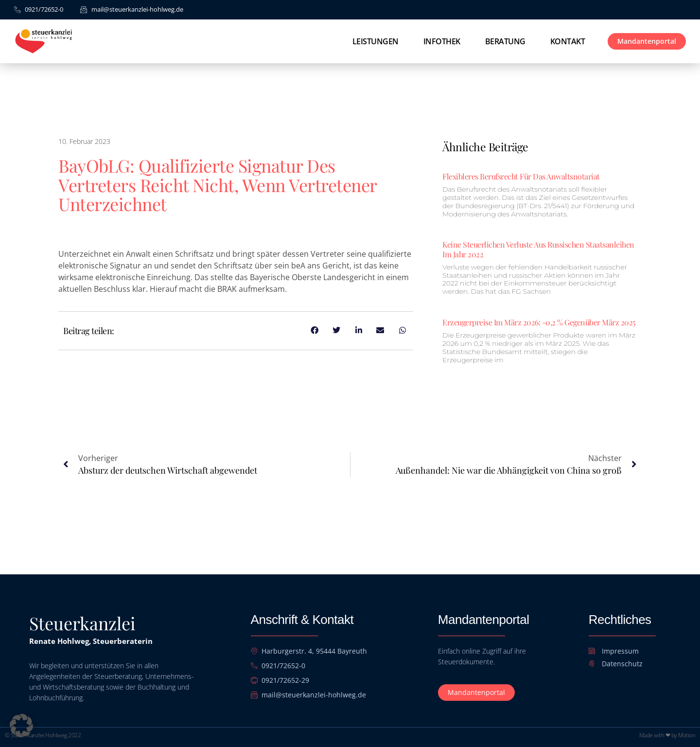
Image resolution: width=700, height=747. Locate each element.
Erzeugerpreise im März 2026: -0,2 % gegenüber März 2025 (539, 322)
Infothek (442, 41)
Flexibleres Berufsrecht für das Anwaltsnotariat (521, 176)
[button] (21, 726)
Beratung (505, 41)
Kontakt (568, 41)
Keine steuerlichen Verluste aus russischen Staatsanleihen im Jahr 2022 (538, 249)
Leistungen (376, 41)
